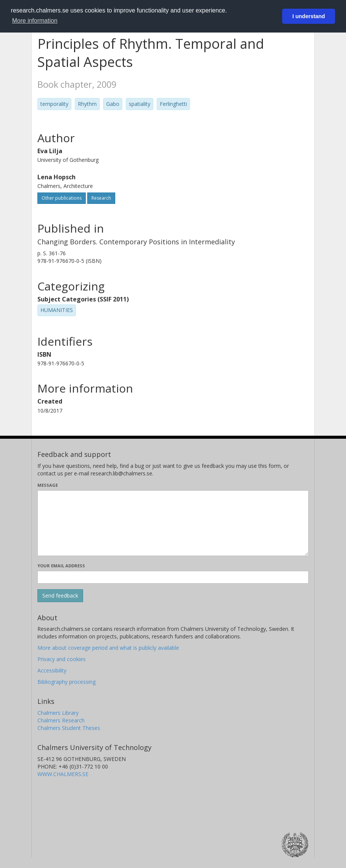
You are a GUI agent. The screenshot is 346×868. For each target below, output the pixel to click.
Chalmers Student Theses (69, 728)
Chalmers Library (58, 713)
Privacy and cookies (62, 659)
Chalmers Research (61, 720)
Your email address (61, 566)
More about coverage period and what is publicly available (108, 648)
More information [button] (35, 21)
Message (48, 485)
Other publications (62, 198)
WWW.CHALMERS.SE (63, 774)
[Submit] (60, 596)
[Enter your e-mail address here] (173, 577)
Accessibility (52, 670)
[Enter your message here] (173, 523)
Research (101, 198)
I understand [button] (309, 16)
